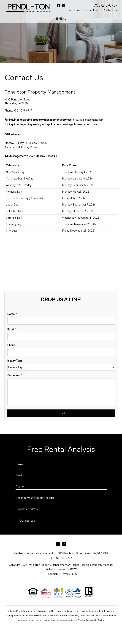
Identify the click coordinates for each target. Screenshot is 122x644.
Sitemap (53, 574)
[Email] (61, 336)
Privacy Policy (69, 574)
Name (11, 314)
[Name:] (61, 464)
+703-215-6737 (105, 5)
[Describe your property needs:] (61, 498)
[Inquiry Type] (61, 367)
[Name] (61, 321)
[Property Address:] (61, 509)
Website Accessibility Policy (91, 620)
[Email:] (61, 476)
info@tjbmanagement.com (88, 120)
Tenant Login (92, 10)
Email (11, 329)
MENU (61, 19)
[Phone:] (61, 487)
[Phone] (61, 352)
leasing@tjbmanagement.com (80, 124)
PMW (73, 569)
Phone (11, 345)
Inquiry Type (15, 361)
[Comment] (61, 392)
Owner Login (73, 10)
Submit (61, 413)
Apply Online (111, 10)
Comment (14, 375)
